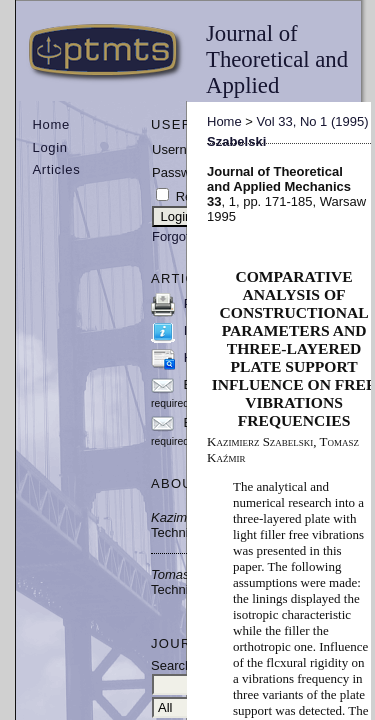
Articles (57, 169)
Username (182, 149)
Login (50, 147)
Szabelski (236, 141)
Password (180, 172)
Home (51, 124)
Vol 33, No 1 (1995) (313, 121)
